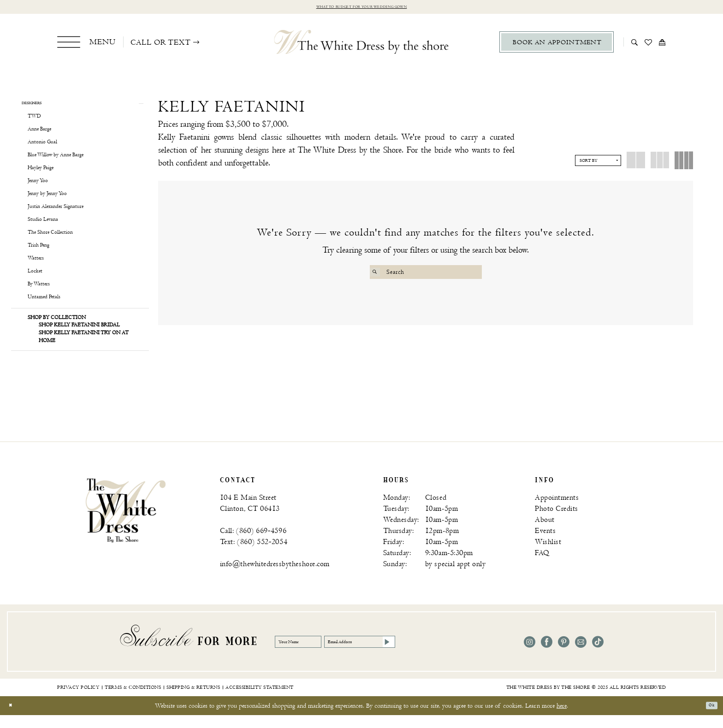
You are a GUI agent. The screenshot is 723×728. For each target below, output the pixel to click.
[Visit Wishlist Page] (649, 44)
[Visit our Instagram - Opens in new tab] (530, 655)
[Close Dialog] (14, 719)
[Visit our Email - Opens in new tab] (581, 655)
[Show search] (635, 44)
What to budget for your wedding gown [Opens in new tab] (362, 8)
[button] (86, 44)
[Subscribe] (456, 655)
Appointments (557, 511)
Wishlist (548, 555)
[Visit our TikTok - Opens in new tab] (598, 655)
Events (545, 544)
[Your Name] (312, 655)
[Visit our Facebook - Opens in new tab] (547, 655)
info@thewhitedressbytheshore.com (275, 577)
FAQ (542, 566)
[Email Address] (410, 655)
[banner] (126, 523)
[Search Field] (426, 274)
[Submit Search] (378, 274)
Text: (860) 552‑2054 (254, 555)
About (545, 533)
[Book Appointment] (557, 44)
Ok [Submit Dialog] (708, 719)
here (562, 719)
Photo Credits (557, 522)
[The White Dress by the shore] (362, 44)
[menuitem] (86, 44)
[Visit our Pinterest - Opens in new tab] (564, 655)
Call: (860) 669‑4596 (253, 544)
